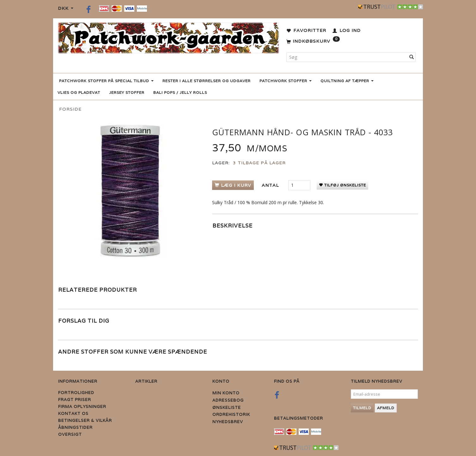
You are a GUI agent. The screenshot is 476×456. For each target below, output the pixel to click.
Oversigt (70, 434)
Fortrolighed (76, 393)
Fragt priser (75, 400)
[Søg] (412, 57)
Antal (271, 185)
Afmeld (386, 408)
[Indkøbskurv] (313, 41)
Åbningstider (75, 427)
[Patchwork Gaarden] (168, 36)
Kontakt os (73, 413)
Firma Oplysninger (82, 407)
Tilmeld (362, 408)
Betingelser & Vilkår (85, 420)
